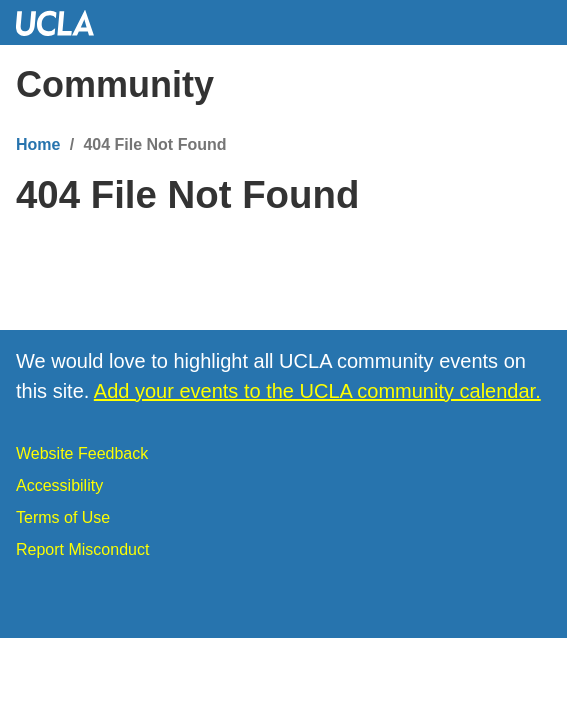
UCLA (64, 22)
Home (38, 144)
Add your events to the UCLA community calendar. (317, 391)
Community (115, 84)
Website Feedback (82, 453)
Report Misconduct (82, 549)
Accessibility (59, 485)
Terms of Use (63, 517)
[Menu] (532, 85)
